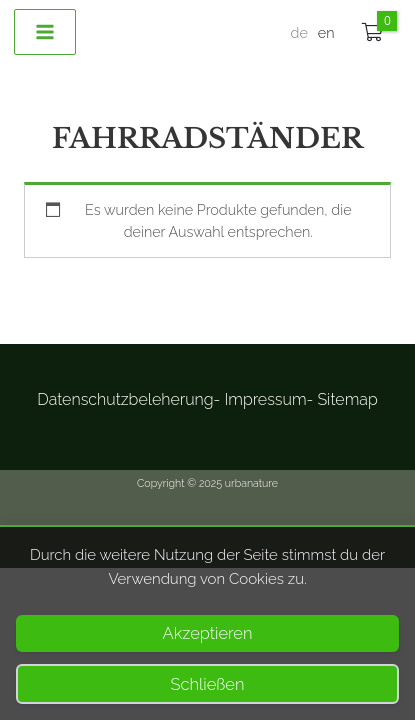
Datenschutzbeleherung (125, 399)
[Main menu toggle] (45, 32)
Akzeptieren (208, 633)
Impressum (265, 399)
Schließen (208, 684)
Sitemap (347, 399)
